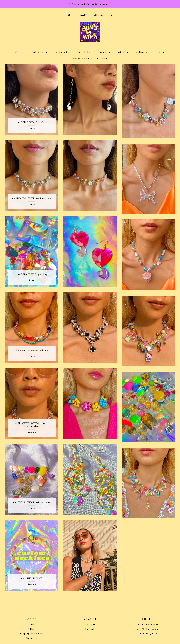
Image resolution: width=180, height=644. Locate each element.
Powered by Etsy (148, 634)
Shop (70, 15)
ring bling (159, 52)
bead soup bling (81, 58)
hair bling (123, 52)
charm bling (105, 52)
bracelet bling (84, 52)
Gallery (83, 15)
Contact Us (32, 638)
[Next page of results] (103, 597)
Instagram (90, 624)
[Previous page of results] (78, 597)
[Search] (111, 15)
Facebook (90, 629)
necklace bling (40, 52)
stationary (141, 52)
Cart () (99, 15)
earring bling (62, 52)
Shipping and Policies (32, 634)
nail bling (102, 58)
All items (20, 52)
